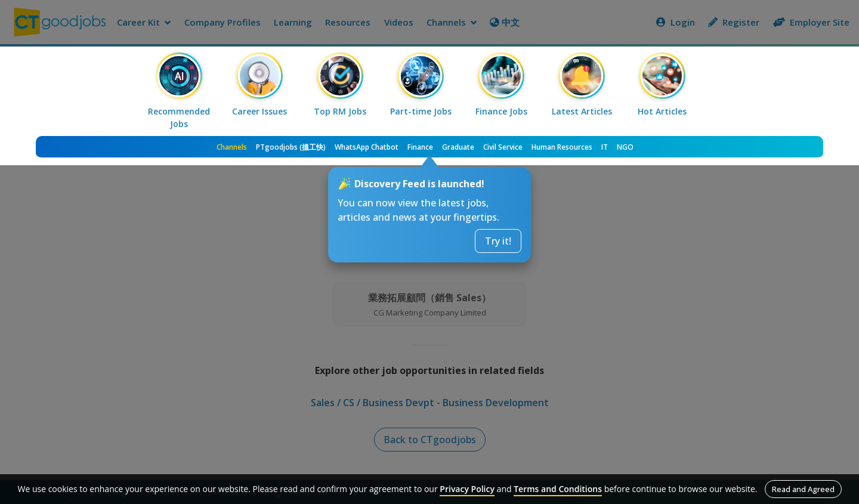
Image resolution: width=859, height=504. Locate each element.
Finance (420, 147)
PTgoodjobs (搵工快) (291, 147)
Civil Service (503, 147)
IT (605, 147)
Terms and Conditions (558, 489)
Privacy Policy (467, 489)
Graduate (458, 147)
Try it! (498, 241)
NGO (625, 147)
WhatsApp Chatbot (367, 147)
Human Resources (562, 147)
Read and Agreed (803, 489)
